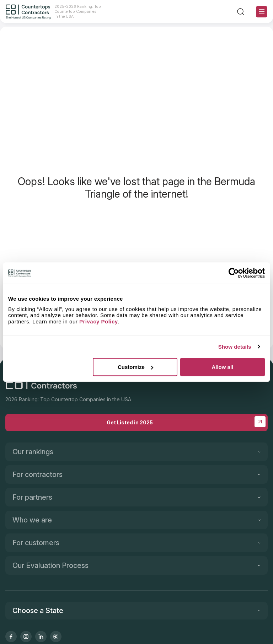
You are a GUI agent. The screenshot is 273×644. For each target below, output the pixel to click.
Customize (135, 367)
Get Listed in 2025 (186, 422)
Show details (235, 347)
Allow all (222, 367)
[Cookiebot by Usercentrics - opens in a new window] (234, 273)
